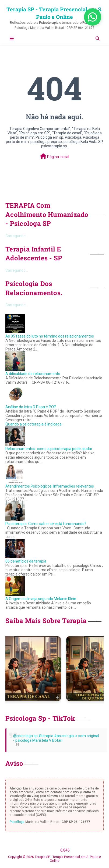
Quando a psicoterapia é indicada (34, 424)
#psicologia (64, 736)
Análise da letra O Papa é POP (31, 407)
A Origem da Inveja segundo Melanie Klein (41, 599)
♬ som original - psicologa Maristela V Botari (56, 738)
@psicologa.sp (25, 736)
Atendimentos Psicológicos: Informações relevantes (50, 486)
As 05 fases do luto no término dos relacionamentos (50, 336)
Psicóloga (17, 822)
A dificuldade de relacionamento (33, 374)
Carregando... (17, 236)
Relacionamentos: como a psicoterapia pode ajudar (49, 449)
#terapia (46, 736)
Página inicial (55, 156)
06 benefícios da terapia (26, 561)
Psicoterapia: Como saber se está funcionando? (46, 524)
